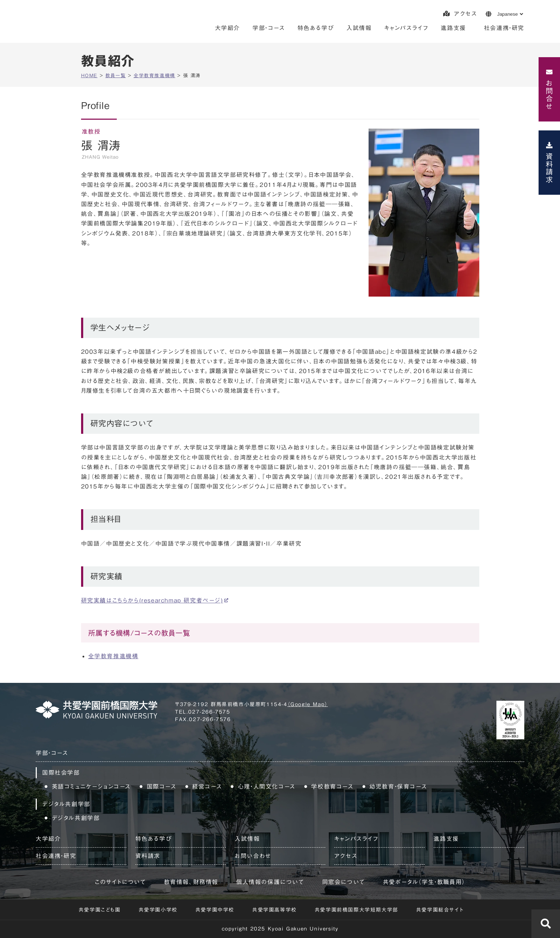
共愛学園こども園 (100, 910)
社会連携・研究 (504, 28)
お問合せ (549, 95)
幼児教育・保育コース (398, 786)
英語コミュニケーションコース (91, 786)
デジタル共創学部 (76, 818)
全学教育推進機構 (113, 656)
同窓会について (344, 882)
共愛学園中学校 (215, 910)
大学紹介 (227, 28)
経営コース (207, 786)
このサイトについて (120, 882)
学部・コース (269, 28)
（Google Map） (308, 704)
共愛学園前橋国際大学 (84, 23)
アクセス (460, 14)
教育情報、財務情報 (191, 882)
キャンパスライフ (406, 28)
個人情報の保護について (270, 882)
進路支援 (453, 28)
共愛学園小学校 (158, 910)
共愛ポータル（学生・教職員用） (424, 882)
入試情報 (359, 28)
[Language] (510, 14)
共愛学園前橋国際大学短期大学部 (356, 910)
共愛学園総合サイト (440, 910)
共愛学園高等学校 (274, 910)
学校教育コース (332, 786)
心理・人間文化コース (267, 786)
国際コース (162, 786)
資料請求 (549, 168)
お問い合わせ (253, 856)
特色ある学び (316, 28)
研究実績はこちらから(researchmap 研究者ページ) (152, 600)
